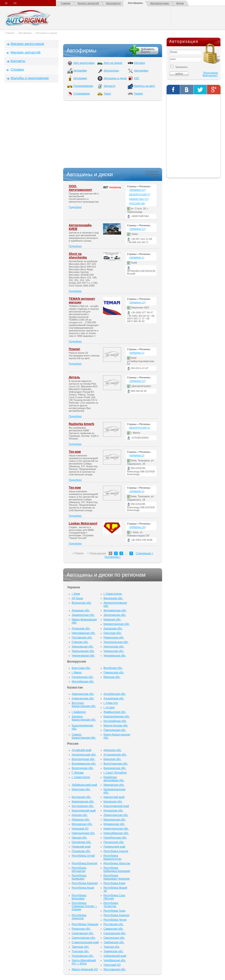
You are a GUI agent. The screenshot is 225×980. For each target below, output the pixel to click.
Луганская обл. (81, 629)
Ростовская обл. (114, 924)
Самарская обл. (113, 929)
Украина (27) (138, 190)
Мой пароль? (210, 75)
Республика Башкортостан (112, 857)
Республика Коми (114, 883)
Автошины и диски (46, 33)
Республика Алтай (83, 856)
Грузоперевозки (83, 86)
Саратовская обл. (83, 933)
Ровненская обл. (114, 638)
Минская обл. (112, 677)
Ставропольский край (85, 942)
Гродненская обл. (83, 677)
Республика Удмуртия (79, 917)
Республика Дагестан (117, 863)
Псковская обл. (81, 851)
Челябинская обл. (115, 960)
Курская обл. (80, 815)
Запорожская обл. (115, 615)
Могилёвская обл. (83, 682)
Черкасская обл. (114, 651)
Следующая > (144, 553)
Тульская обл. (80, 951)
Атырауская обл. (114, 698)
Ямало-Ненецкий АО (85, 969)
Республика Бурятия (85, 863)
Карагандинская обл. (117, 717)
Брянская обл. (112, 759)
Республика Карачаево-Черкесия (117, 877)
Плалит (75, 349)
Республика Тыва (114, 911)
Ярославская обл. (115, 969)
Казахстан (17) (139, 199)
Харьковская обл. (83, 647)
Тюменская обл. (114, 951)
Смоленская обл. (114, 938)
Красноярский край (84, 811)
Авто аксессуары (84, 63)
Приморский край (114, 847)
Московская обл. (82, 824)
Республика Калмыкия (79, 877)
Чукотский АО (112, 965)
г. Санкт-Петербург (115, 773)
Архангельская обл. (84, 755)
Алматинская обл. (83, 698)
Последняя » (113, 557)
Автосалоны (111, 71)
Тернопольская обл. (116, 642)
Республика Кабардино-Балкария (117, 869)
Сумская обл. (80, 642)
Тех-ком (75, 452)
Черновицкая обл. (115, 656)
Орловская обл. (82, 842)
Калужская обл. (81, 797)
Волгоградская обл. (116, 764)
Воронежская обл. (115, 768)
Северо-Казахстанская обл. (84, 736)
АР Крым (77, 598)
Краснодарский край (116, 806)
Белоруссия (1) (140, 428)
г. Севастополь (113, 594)
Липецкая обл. (81, 820)
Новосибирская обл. (116, 833)
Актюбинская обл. (115, 694)
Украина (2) (137, 455)
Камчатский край (114, 797)
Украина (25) (138, 527)
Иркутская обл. (81, 789)
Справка (17, 69)
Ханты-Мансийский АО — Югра (84, 962)
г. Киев (76, 594)
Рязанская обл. (81, 929)
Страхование (82, 94)
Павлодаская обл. (115, 730)
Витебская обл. (113, 668)
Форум (180, 3)
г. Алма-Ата (111, 703)
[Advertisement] (32, 155)
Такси (107, 94)
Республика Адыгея (116, 851)
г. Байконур (79, 712)
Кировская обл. (113, 802)
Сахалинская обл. (115, 933)
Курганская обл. (113, 811)
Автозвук (139, 63)
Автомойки (80, 71)
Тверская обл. (80, 947)
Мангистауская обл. (116, 726)
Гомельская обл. (114, 673)
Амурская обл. (112, 750)
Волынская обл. (82, 603)
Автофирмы (135, 3)
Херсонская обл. (114, 647)
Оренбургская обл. (115, 838)
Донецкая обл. (81, 610)
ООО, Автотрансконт (80, 188)
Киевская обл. (112, 619)
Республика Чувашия (85, 924)
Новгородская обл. (83, 833)
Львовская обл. (113, 629)
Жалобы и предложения (30, 78)
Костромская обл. (83, 806)
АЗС (137, 78)
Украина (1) (137, 258)
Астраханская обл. (115, 755)
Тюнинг (138, 94)
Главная (66, 3)
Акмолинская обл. (83, 694)
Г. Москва (78, 773)
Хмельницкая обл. (83, 651)
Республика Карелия (85, 883)
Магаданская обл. (115, 820)
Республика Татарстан (111, 905)
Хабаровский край (115, 956)
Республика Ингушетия (79, 869)
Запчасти (110, 86)
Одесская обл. (112, 633)
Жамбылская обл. (115, 712)
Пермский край (81, 847)
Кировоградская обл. (117, 624)
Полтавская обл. (82, 638)
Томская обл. (112, 947)
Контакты (18, 61)
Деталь (74, 377)
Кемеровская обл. (83, 802)
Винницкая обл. (113, 598)
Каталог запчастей (88, 3)
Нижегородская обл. (116, 829)
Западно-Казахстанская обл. (84, 718)
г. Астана (109, 707)
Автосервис (141, 71)
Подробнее (75, 207)
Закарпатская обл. (83, 615)
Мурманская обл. (114, 824)
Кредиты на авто (144, 86)
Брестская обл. (81, 668)
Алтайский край (82, 750)
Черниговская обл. (83, 656)
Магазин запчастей (25, 52)
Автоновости (114, 3)
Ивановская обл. (114, 785)
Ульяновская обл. (83, 956)
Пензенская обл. (114, 842)
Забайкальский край (84, 785)
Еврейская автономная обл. (114, 779)
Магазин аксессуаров (27, 44)
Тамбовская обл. (114, 942)
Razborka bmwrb (82, 424)
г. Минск (77, 673)
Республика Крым (83, 888)
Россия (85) (137, 203)
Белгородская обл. (83, 759)
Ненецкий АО (80, 829)
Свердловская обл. (84, 938)
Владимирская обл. (84, 764)
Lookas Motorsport (83, 523)
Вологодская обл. (83, 768)
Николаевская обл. (84, 633)
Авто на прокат (113, 63)
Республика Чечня (115, 920)
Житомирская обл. (115, 610)
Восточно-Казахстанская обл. (84, 705)
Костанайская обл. (115, 721)
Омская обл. (79, 838)
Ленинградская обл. (116, 815)
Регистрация (211, 73)
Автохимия (80, 78)
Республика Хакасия (116, 915)
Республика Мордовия (79, 897)
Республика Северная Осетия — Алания (85, 906)
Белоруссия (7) (140, 194)
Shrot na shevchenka (78, 256)
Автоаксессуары (160, 3)
